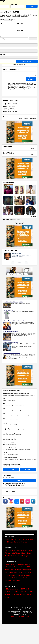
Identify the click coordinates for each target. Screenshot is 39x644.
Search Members (22, 550)
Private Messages (23, 556)
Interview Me (8, 105)
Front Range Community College (9, 433)
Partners (17, 542)
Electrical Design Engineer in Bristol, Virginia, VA (12, 466)
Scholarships (20, 564)
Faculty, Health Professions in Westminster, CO (12, 435)
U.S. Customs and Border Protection (10, 448)
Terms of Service (24, 616)
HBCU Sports (18, 572)
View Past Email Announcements (15, 483)
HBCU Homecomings (12, 589)
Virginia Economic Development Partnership (11, 464)
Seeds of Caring (6, 453)
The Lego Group (6, 428)
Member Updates (10, 556)
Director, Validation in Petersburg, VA (10, 400)
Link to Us (10, 542)
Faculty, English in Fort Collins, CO (9, 445)
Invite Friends (16, 553)
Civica (4, 399)
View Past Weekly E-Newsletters (15, 485)
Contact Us (30, 539)
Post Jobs (28, 470)
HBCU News (9, 572)
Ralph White (18, 89)
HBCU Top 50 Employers (20, 592)
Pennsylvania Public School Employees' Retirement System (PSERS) (16, 394)
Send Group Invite (9, 107)
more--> (33, 148)
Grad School (16, 581)
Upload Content (23, 119)
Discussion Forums (20, 567)
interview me (20, 223)
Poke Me (14, 103)
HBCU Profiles (10, 564)
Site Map (24, 542)
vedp (4, 404)
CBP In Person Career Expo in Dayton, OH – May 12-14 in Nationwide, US (17, 449)
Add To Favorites (9, 108)
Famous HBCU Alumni (19, 595)
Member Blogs (27, 570)
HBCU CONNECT (11, 492)
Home (7, 539)
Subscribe (19, 480)
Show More (32, 119)
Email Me (7, 103)
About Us (13, 539)
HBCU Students (16, 570)
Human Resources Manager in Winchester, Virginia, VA (13, 405)
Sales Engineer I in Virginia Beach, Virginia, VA (11, 420)
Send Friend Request (10, 111)
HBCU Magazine (17, 578)
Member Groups (26, 553)
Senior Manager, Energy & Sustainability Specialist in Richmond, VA (16, 430)
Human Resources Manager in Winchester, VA (11, 425)
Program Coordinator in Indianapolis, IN (10, 454)
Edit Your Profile (10, 550)
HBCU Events (21, 575)
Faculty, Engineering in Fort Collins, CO (10, 440)
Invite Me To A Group (19, 64)
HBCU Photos (28, 572)
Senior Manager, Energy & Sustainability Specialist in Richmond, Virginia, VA (17, 415)
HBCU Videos (11, 575)
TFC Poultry (5, 423)
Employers (21, 539)
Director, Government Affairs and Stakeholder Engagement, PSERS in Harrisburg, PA (19, 395)
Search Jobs (11, 470)
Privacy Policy (14, 616)
